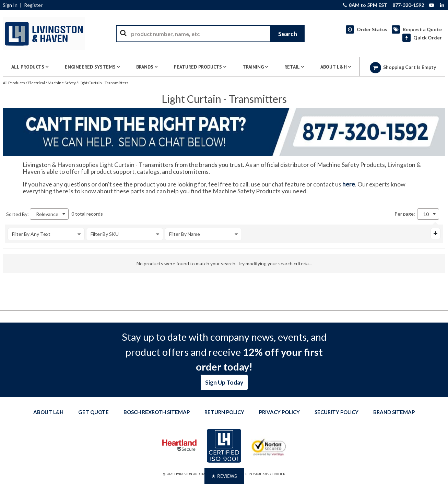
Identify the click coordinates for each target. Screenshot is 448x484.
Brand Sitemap (394, 412)
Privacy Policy (279, 412)
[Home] (44, 34)
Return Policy (224, 412)
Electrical (36, 83)
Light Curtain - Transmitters (104, 83)
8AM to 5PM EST (365, 5)
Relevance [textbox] (47, 214)
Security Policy (337, 412)
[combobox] (210, 34)
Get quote (93, 412)
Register (33, 5)
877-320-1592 (408, 5)
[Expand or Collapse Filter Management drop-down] (435, 233)
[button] (224, 476)
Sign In (10, 5)
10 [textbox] (426, 214)
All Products (14, 83)
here (349, 184)
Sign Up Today (224, 382)
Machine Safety (62, 83)
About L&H (48, 412)
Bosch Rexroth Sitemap (157, 412)
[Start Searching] (287, 34)
